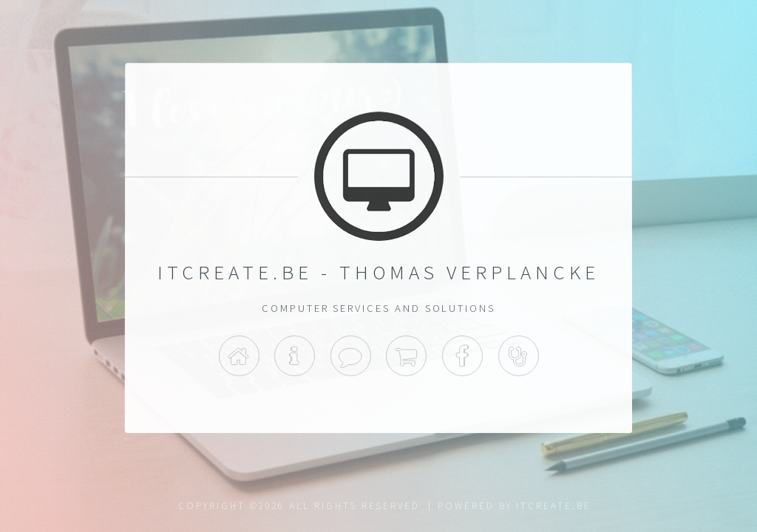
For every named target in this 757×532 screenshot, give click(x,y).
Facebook (462, 357)
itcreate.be (553, 506)
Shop (406, 357)
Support (519, 357)
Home (238, 357)
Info (295, 357)
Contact (351, 357)
